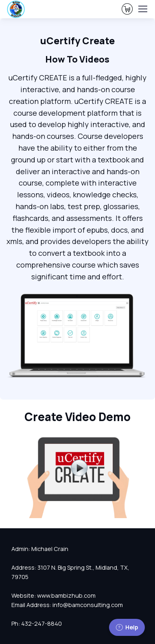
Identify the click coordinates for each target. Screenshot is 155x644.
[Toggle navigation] (142, 9)
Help (127, 627)
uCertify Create (77, 41)
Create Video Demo (77, 417)
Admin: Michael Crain (40, 549)
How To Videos (77, 59)
